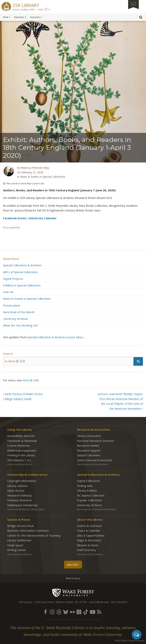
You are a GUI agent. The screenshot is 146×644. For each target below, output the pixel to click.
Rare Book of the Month (19, 312)
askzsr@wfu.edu (99, 602)
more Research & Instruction (92, 464)
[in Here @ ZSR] (68, 361)
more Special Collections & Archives (96, 509)
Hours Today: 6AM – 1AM (28, 9)
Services (19, 17)
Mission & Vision (88, 545)
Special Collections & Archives (22, 265)
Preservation (12, 305)
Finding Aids (85, 486)
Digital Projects (13, 279)
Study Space (15, 545)
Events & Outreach (89, 526)
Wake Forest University (73, 593)
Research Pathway (19, 495)
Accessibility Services (21, 436)
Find (6, 17)
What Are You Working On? (21, 325)
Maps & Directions (89, 540)
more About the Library (90, 554)
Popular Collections (89, 500)
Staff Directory (87, 550)
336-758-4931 (119, 602)
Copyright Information (22, 481)
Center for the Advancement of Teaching (34, 535)
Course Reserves (19, 445)
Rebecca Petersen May (35, 168)
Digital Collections (88, 481)
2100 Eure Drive (44, 602)
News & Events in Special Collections (43, 177)
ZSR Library (26, 5)
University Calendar (42, 218)
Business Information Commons (28, 530)
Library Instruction (89, 436)
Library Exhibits (87, 490)
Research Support (89, 450)
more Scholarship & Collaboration (26, 509)
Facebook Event (14, 218)
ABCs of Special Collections (20, 272)
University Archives (16, 319)
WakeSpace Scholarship (22, 505)
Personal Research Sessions (96, 441)
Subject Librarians (89, 455)
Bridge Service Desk (20, 526)
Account (35, 17)
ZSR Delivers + (19, 460)
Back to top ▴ (73, 578)
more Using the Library (20, 464)
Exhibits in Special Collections (22, 285)
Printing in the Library (21, 455)
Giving (133, 4)
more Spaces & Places (19, 554)
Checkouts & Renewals (22, 441)
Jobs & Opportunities (91, 535)
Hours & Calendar (89, 530)
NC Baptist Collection (91, 495)
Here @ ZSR (31, 380)
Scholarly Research (19, 500)
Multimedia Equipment (22, 450)
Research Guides (88, 445)
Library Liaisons (17, 486)
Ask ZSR (72, 564)
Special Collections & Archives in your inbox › (56, 337)
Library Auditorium (19, 540)
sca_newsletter (12, 227)
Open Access (16, 490)
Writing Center (17, 550)
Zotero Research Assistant (95, 460)
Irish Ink (8, 292)
